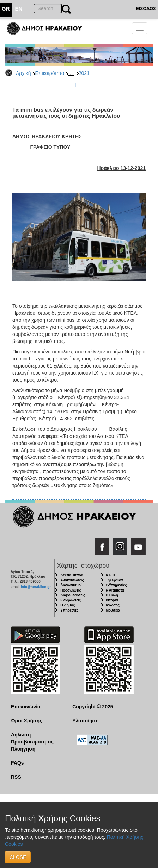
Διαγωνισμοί (71, 585)
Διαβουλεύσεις (73, 595)
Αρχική (23, 73)
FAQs (17, 763)
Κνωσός (113, 605)
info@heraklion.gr (36, 587)
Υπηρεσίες (69, 610)
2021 (84, 73)
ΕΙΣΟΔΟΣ (146, 9)
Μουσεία (113, 610)
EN (19, 9)
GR (6, 9)
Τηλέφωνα (114, 580)
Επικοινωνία (26, 707)
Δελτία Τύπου (72, 575)
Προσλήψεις (71, 590)
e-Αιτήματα (115, 590)
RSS (16, 777)
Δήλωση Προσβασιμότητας (32, 738)
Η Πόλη (112, 595)
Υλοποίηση (86, 721)
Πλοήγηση (23, 749)
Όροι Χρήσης (27, 721)
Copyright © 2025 (93, 707)
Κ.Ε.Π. (111, 575)
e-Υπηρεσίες (116, 585)
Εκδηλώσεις (71, 600)
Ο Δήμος (68, 605)
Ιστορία (112, 600)
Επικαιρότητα (50, 73)
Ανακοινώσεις (72, 580)
